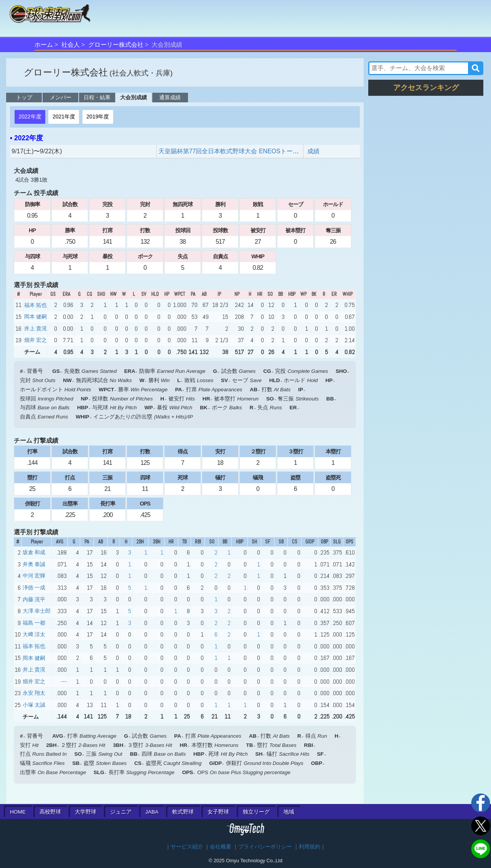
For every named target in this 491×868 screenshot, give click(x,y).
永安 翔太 (34, 693)
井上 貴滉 (35, 328)
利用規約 (310, 847)
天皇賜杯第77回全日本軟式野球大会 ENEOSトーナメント (238, 151)
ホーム (44, 45)
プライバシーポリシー (265, 847)
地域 (289, 812)
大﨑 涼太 (34, 634)
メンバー (61, 97)
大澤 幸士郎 (37, 611)
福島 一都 (34, 623)
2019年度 (98, 116)
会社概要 (221, 847)
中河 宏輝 (34, 576)
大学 (86, 812)
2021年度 (64, 116)
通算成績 (170, 97)
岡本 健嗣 (35, 317)
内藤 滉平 (34, 599)
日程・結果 (97, 97)
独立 (256, 812)
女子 (218, 812)
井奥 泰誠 (34, 564)
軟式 (183, 812)
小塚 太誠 (34, 705)
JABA (152, 812)
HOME (18, 812)
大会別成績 (133, 97)
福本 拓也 (35, 305)
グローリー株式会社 (116, 45)
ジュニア (121, 812)
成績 (313, 151)
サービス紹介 (187, 847)
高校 (50, 812)
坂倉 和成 (34, 552)
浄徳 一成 (34, 587)
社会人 (71, 45)
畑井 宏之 (35, 340)
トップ (24, 97)
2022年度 (30, 116)
